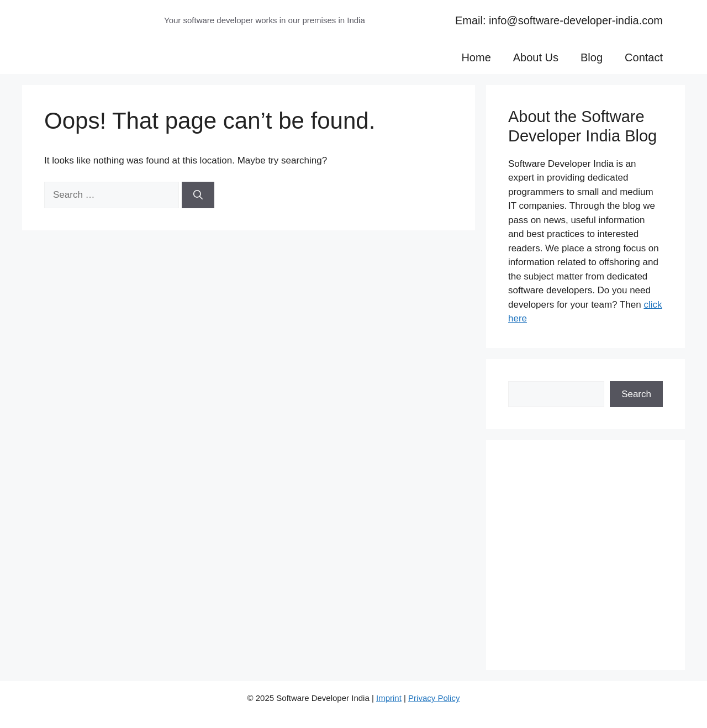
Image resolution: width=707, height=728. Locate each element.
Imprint (389, 698)
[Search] (198, 195)
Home (476, 57)
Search (636, 394)
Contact (644, 57)
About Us (536, 57)
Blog (592, 57)
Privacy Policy (434, 698)
